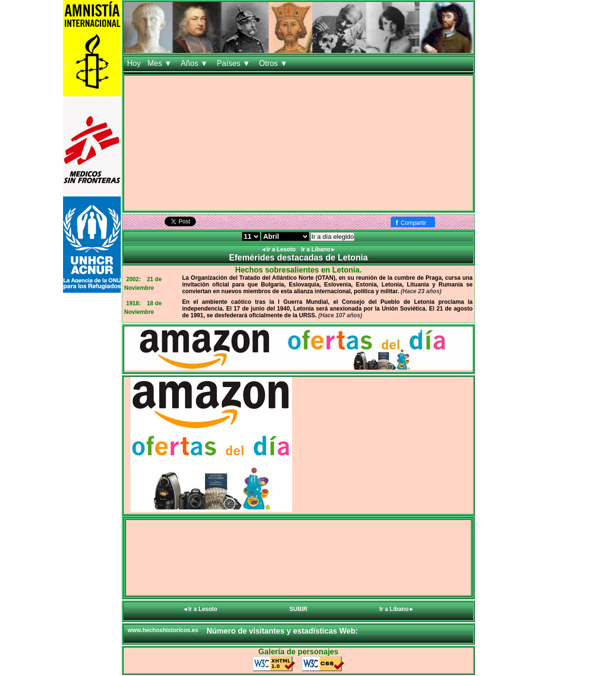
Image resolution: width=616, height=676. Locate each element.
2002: (134, 279)
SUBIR (298, 609)
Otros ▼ (274, 63)
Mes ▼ (160, 63)
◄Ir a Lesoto (279, 249)
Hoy (134, 63)
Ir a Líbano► (319, 249)
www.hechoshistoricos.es (163, 630)
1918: (134, 303)
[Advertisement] (298, 143)
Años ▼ (195, 63)
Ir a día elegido (333, 237)
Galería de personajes (298, 652)
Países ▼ (235, 63)
